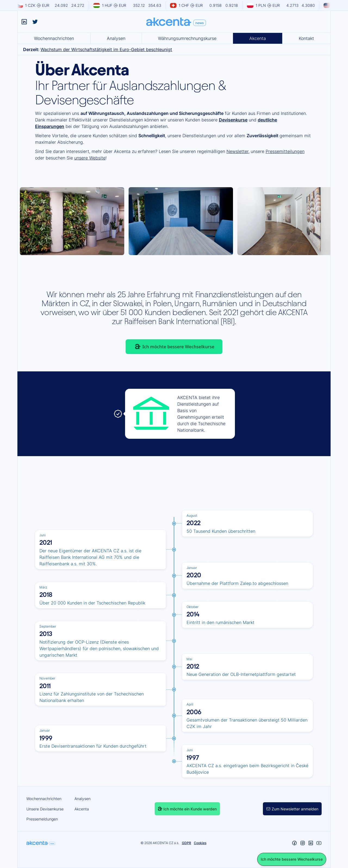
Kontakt (306, 38)
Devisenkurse (233, 120)
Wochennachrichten (54, 38)
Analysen (116, 38)
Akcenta (258, 38)
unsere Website (90, 158)
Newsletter (237, 151)
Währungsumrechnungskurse (187, 38)
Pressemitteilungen (285, 151)
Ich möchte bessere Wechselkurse (178, 347)
